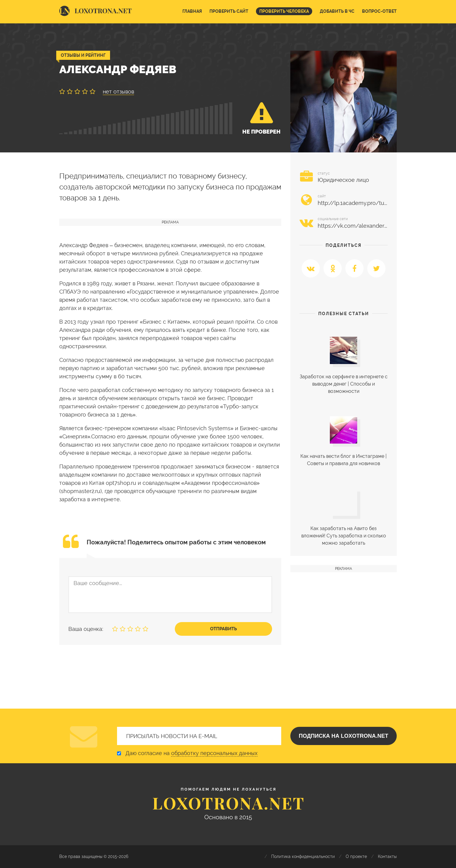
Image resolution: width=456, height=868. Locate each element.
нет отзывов (118, 92)
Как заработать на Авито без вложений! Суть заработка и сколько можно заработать (344, 536)
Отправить (223, 629)
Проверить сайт (229, 11)
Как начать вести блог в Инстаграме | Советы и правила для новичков (344, 460)
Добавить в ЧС (337, 11)
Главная (192, 11)
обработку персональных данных (214, 753)
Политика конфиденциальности (303, 856)
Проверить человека (284, 11)
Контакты (387, 856)
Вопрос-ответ (379, 11)
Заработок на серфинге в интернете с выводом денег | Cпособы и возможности (344, 384)
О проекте (356, 856)
